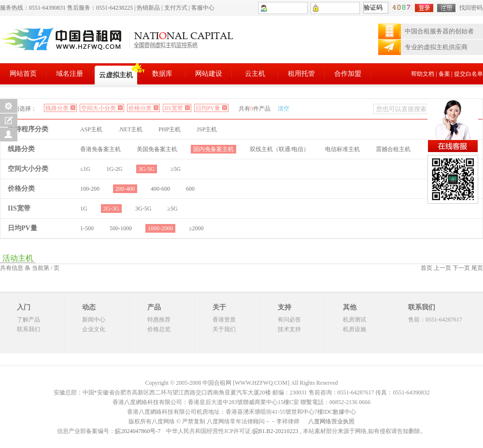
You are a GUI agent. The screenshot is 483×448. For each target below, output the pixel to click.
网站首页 (23, 74)
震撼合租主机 (393, 149)
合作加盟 (348, 74)
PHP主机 (170, 129)
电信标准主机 (342, 149)
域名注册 (70, 74)
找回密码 (471, 8)
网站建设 (209, 74)
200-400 (125, 189)
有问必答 (289, 320)
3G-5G (147, 169)
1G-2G (114, 169)
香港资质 (224, 320)
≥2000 (196, 228)
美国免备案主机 (157, 149)
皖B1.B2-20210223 (276, 431)
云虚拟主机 (116, 75)
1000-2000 (160, 228)
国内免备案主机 (213, 149)
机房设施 (355, 329)
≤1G (85, 169)
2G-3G (111, 209)
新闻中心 (94, 320)
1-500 (87, 228)
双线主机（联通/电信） (279, 149)
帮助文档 (423, 74)
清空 (284, 109)
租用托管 (301, 74)
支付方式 (176, 8)
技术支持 (289, 329)
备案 (444, 74)
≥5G (176, 169)
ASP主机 (91, 129)
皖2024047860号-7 (138, 431)
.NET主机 (130, 129)
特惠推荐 (159, 320)
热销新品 (148, 8)
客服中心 (203, 8)
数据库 (162, 74)
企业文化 (94, 329)
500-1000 (121, 228)
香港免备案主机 (100, 149)
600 (190, 189)
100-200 (90, 189)
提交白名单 (469, 74)
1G (84, 209)
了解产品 (28, 320)
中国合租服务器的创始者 (439, 31)
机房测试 (355, 320)
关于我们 (224, 329)
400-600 (160, 189)
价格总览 (159, 329)
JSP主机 (207, 129)
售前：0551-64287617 (435, 320)
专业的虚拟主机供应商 (436, 47)
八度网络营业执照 (331, 421)
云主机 (255, 74)
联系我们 (28, 329)
